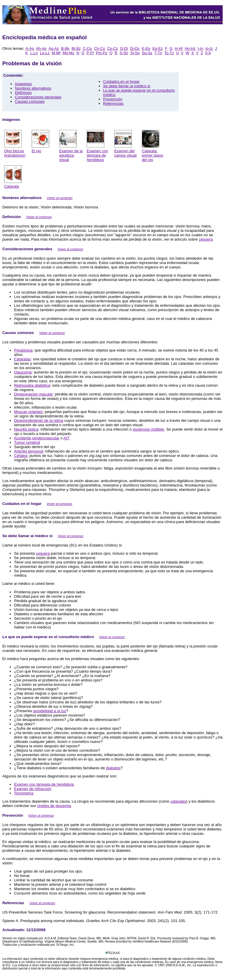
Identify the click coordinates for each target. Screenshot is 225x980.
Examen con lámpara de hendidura (44, 784)
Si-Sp (135, 53)
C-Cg (87, 48)
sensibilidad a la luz (50, 711)
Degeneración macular (33, 394)
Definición (23, 93)
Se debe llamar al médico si (127, 86)
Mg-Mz (69, 53)
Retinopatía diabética (32, 385)
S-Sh (124, 53)
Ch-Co (100, 48)
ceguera (206, 239)
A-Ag (30, 48)
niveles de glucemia (54, 806)
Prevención (113, 99)
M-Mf (56, 53)
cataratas (178, 801)
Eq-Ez (158, 48)
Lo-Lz (45, 53)
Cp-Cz (113, 48)
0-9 (208, 53)
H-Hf (179, 48)
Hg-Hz (190, 48)
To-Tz (169, 53)
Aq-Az (54, 48)
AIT (66, 438)
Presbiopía (23, 350)
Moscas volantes (28, 412)
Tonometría (24, 793)
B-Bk (65, 48)
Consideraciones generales (38, 97)
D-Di (124, 48)
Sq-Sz (147, 53)
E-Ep (146, 48)
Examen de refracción (33, 789)
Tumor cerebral (27, 442)
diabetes (113, 768)
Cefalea (21, 456)
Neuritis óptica (26, 429)
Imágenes (23, 84)
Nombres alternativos (33, 88)
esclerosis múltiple (148, 429)
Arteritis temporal (29, 451)
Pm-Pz (102, 53)
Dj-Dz (135, 48)
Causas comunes (30, 101)
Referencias (113, 103)
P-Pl (90, 53)
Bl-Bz (76, 48)
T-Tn (158, 53)
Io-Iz (209, 48)
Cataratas (22, 359)
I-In (201, 48)
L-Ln (34, 53)
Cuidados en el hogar (121, 82)
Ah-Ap (41, 48)
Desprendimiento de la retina (39, 420)
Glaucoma (23, 372)
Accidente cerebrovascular (37, 438)
